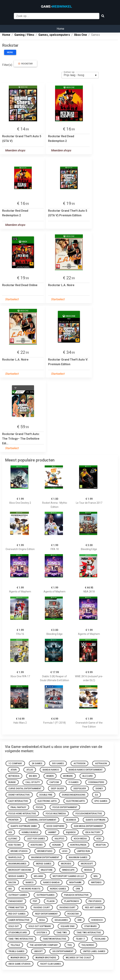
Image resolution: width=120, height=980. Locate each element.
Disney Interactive (19, 795)
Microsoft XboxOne (20, 870)
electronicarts (76, 801)
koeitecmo (37, 845)
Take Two (62, 933)
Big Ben (33, 776)
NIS (10, 889)
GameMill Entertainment (42, 820)
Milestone (47, 870)
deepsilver (80, 789)
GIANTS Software (96, 820)
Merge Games (44, 864)
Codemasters (96, 782)
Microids (66, 864)
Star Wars (90, 926)
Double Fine (46, 795)
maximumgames (17, 864)
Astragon (101, 763)
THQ (70, 945)
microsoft (87, 864)
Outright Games (18, 895)
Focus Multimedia (56, 814)
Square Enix (68, 926)
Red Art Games (94, 908)
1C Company (15, 763)
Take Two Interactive (89, 933)
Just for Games (36, 839)
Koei (99, 839)
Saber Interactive (19, 920)
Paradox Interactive (76, 895)
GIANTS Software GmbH (24, 826)
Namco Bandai (51, 882)
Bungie (12, 782)
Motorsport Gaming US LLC (68, 876)
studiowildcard (18, 933)
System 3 (42, 933)
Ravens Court (42, 908)
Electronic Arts (47, 801)
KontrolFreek (78, 845)
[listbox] (80, 75)
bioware (68, 776)
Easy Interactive (18, 801)
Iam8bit (52, 832)
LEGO (65, 851)
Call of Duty (33, 782)
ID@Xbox (71, 832)
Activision (79, 763)
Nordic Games (58, 889)
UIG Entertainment (63, 951)
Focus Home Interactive (22, 814)
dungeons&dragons (74, 795)
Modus (88, 870)
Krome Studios (19, 851)
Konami (57, 845)
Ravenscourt (67, 908)
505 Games (58, 763)
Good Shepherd (55, 826)
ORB (78, 889)
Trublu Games (16, 951)
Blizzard (88, 776)
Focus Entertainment (65, 807)
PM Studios (95, 901)
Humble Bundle (30, 832)
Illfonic (13, 839)
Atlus (30, 770)
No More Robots (31, 889)
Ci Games (74, 782)
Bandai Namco (51, 770)
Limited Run (83, 851)
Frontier (13, 820)
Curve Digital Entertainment (25, 789)
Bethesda (14, 776)
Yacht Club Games (50, 964)
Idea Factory (93, 832)
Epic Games (101, 801)
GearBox (71, 820)
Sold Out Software (40, 926)
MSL (96, 876)
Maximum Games (78, 857)
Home (60, 29)
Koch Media (80, 839)
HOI (10, 832)
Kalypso (59, 839)
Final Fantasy (18, 807)
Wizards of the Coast (78, 958)
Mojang (38, 876)
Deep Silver (57, 789)
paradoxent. (16, 901)
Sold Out (14, 926)
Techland (100, 939)
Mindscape (68, 870)
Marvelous (15, 857)
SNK (80, 920)
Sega (42, 920)
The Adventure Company (44, 945)
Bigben (50, 776)
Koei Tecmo (15, 845)
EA (97, 795)
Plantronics (72, 901)
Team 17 (80, 939)
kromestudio (45, 851)
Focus (39, 807)
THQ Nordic (88, 945)
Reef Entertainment (46, 914)
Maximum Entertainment (45, 857)
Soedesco (97, 920)
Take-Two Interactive (21, 939)
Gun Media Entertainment (88, 826)
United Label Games (94, 951)
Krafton (101, 845)
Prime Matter (16, 908)
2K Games (37, 763)
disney (99, 789)
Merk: (10, 52)
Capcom (54, 782)
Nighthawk (75, 882)
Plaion (51, 901)
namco (30, 882)
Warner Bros (18, 958)
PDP (35, 901)
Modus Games (16, 876)
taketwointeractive (55, 939)
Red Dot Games (17, 914)
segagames (61, 920)
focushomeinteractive (89, 814)
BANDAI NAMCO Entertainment (86, 770)
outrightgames (46, 895)
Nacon (12, 882)
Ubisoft (38, 951)
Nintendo (96, 882)
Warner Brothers (46, 958)
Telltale (15, 945)
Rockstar (25, 64)
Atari (14, 770)
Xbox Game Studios (19, 964)
